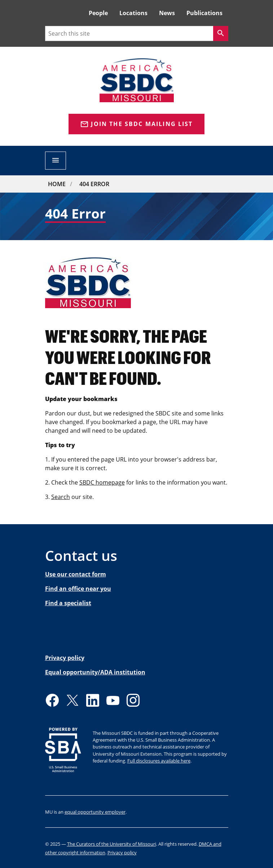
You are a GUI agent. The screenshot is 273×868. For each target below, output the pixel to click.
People (98, 13)
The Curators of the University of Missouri (112, 844)
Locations (133, 13)
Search (61, 497)
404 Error (94, 184)
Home (57, 184)
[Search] (221, 33)
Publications (204, 13)
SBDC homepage (102, 482)
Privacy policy (65, 658)
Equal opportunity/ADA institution (95, 672)
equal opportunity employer (95, 812)
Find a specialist (68, 603)
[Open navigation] (56, 161)
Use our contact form (76, 574)
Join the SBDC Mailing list (136, 124)
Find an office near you (78, 589)
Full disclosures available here (159, 761)
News (167, 13)
